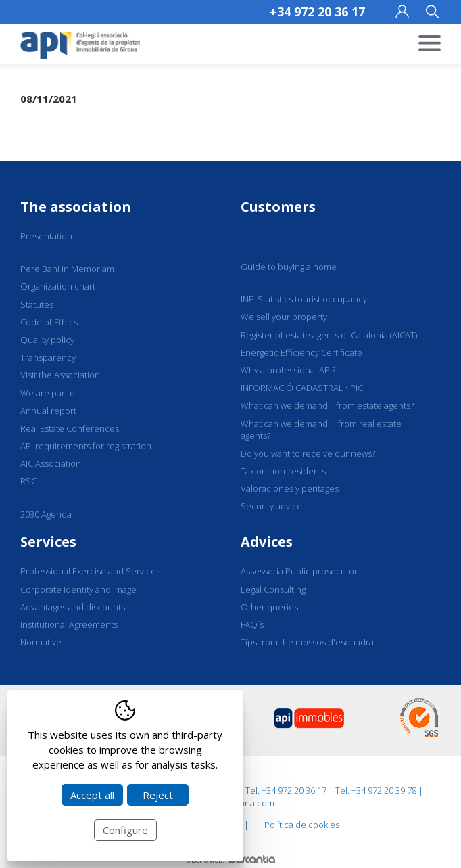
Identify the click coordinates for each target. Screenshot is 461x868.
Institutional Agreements (69, 624)
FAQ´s (252, 624)
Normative (41, 642)
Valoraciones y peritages (290, 488)
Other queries (269, 607)
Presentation (46, 236)
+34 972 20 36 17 (317, 12)
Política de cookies (302, 825)
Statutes (37, 304)
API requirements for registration (86, 446)
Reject (158, 795)
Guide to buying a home (289, 267)
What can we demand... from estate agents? (327, 405)
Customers (278, 207)
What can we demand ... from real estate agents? (321, 430)
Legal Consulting (273, 589)
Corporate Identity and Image (78, 589)
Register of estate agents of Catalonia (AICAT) (329, 335)
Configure (125, 830)
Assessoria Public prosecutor (299, 571)
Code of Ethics (49, 322)
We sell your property (284, 317)
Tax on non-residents (283, 471)
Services (48, 542)
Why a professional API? (288, 370)
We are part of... (52, 393)
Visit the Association (60, 375)
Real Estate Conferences (70, 428)
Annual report (48, 411)
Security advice (271, 506)
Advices (267, 542)
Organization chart (58, 286)
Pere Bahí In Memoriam (67, 269)
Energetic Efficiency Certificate (301, 352)
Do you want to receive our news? (308, 453)
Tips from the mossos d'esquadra (307, 642)
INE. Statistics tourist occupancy (304, 299)
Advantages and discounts (73, 607)
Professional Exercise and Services (90, 571)
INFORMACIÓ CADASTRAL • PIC (302, 388)
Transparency (48, 357)
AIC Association (51, 463)
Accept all (92, 795)
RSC (28, 481)
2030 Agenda (46, 514)
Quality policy (47, 340)
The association (76, 207)
